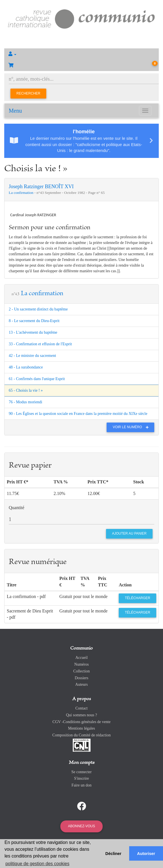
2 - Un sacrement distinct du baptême (38, 309)
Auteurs (81, 684)
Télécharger (138, 598)
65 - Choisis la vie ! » (26, 390)
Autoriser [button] (146, 854)
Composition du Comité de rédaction (82, 735)
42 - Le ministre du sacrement (32, 356)
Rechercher (28, 93)
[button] (81, 54)
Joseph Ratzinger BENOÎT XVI (41, 187)
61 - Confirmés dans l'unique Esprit (37, 379)
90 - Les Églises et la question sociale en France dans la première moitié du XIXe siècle (78, 414)
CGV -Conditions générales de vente (81, 722)
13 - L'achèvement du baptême (33, 332)
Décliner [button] (114, 854)
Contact (81, 708)
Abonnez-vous (81, 826)
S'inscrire (81, 778)
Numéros (81, 664)
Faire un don (82, 785)
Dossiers (81, 678)
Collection (81, 671)
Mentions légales (81, 728)
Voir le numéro (132, 427)
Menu (15, 111)
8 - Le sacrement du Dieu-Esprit (34, 321)
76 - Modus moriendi (26, 402)
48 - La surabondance (26, 367)
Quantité (16, 508)
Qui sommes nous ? (81, 715)
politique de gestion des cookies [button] (37, 864)
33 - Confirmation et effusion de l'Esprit (40, 344)
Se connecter (81, 772)
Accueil (81, 658)
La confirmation (22, 193)
